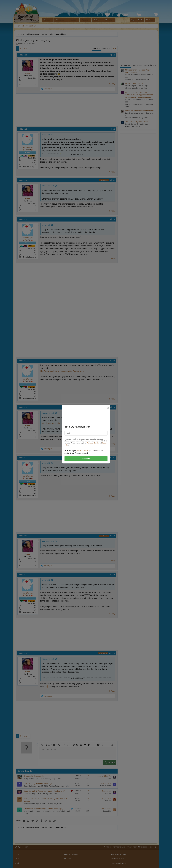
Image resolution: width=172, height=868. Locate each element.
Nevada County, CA (30, 167)
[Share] (111, 55)
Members (109, 20)
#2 (114, 129)
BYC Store (68, 859)
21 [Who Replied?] (88, 783)
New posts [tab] (125, 65)
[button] (52, 20)
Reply (113, 84)
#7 (114, 458)
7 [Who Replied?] (88, 791)
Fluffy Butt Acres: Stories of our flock (140, 111)
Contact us (107, 847)
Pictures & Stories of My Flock (136, 88)
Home (17, 854)
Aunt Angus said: (48, 186)
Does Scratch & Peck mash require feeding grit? (44, 791)
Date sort (97, 48)
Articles (73, 20)
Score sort (106, 48)
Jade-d (26, 811)
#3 (114, 180)
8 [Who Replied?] (88, 798)
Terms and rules (119, 847)
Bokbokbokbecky (30, 786)
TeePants (27, 794)
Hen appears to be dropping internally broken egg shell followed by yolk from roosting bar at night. (139, 95)
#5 (114, 361)
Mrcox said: (46, 135)
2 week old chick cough (34, 776)
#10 (114, 653)
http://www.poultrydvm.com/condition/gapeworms (62, 371)
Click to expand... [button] (78, 154)
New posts (21, 26)
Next (26, 48)
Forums (47, 20)
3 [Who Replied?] (88, 776)
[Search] (150, 20)
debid (110, 778)
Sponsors (77, 854)
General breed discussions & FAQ (138, 79)
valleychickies (29, 779)
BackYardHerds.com (118, 854)
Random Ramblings (133, 126)
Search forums (32, 26)
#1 (114, 55)
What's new (60, 20)
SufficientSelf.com (117, 859)
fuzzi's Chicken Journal (134, 83)
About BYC (68, 854)
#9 (114, 575)
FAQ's (17, 859)
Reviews (85, 20)
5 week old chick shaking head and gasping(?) (43, 809)
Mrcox (21, 44)
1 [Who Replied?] (88, 809)
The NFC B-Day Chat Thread (137, 122)
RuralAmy (108, 801)
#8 (114, 536)
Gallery (97, 20)
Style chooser (22, 847)
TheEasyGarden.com (118, 863)
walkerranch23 (29, 804)
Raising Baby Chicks (53, 779)
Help (151, 847)
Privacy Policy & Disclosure (137, 847)
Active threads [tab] (150, 65)
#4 (114, 219)
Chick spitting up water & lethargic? (39, 783)
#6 (114, 407)
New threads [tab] (137, 65)
